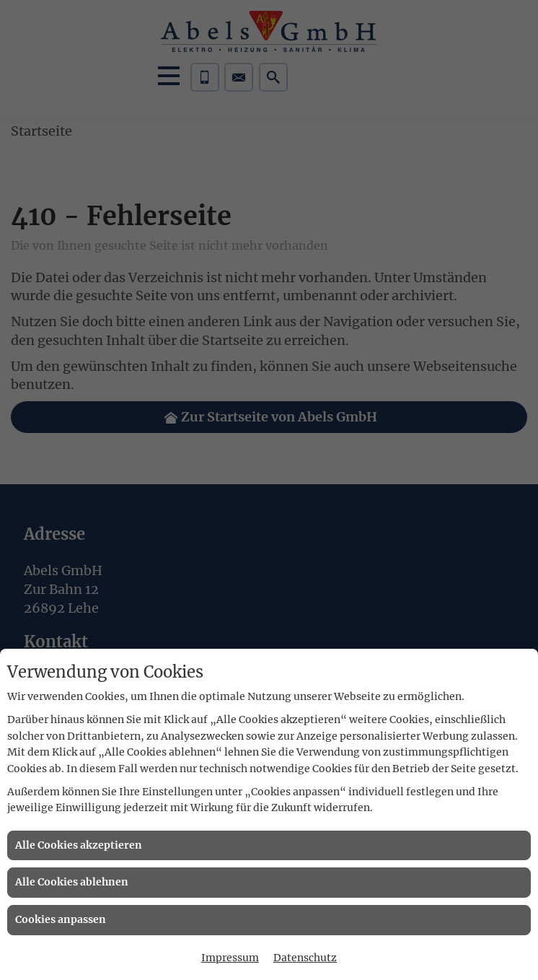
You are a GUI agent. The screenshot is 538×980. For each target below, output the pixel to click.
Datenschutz (305, 958)
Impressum (230, 958)
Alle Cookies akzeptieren (79, 845)
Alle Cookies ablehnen (72, 882)
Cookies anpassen (61, 919)
